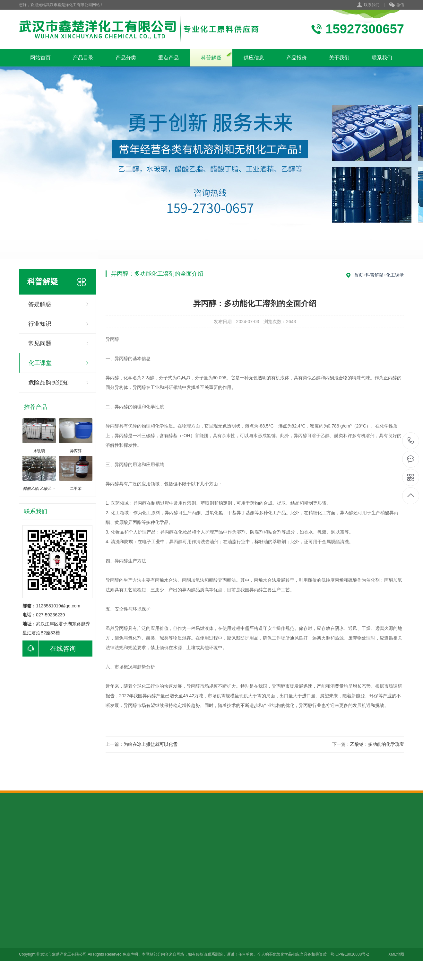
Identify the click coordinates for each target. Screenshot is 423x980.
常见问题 (40, 343)
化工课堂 (40, 363)
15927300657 (411, 441)
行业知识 (40, 324)
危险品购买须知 (48, 383)
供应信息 (254, 58)
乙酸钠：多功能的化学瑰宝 (377, 744)
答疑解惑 (40, 304)
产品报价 (297, 58)
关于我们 (339, 58)
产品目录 (83, 58)
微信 (397, 5)
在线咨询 (49, 649)
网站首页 (40, 58)
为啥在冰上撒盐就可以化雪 (151, 744)
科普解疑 (211, 58)
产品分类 (126, 58)
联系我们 (372, 5)
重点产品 (168, 58)
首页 (358, 275)
